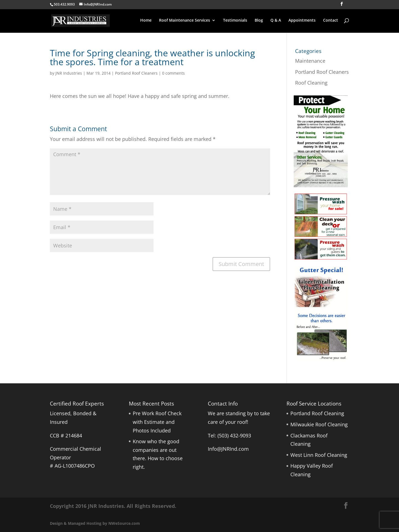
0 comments (173, 73)
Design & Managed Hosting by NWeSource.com (95, 523)
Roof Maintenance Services (185, 21)
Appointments (302, 21)
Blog (259, 21)
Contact (331, 21)
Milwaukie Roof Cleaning (319, 424)
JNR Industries (69, 73)
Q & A (276, 21)
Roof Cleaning (311, 83)
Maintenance (310, 61)
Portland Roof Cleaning (317, 413)
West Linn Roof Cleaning (319, 455)
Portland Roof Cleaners (136, 73)
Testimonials (235, 21)
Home (146, 21)
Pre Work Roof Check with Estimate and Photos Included (157, 422)
